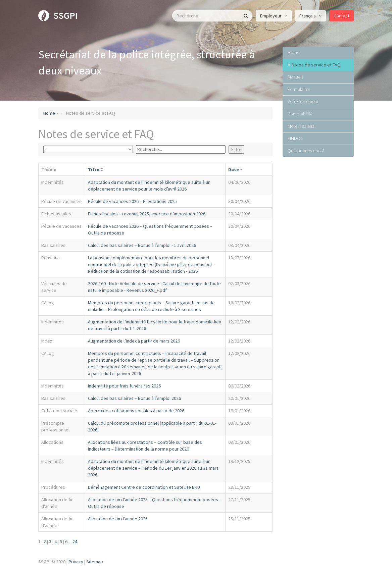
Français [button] (310, 16)
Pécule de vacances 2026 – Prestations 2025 (132, 201)
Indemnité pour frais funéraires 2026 (124, 386)
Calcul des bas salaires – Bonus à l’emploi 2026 (134, 398)
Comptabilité (300, 114)
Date (234, 169)
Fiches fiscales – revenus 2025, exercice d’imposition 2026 (147, 214)
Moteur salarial (302, 126)
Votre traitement (303, 101)
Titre (94, 169)
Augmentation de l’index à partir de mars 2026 (134, 341)
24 (75, 541)
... (70, 541)
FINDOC (295, 138)
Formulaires (299, 89)
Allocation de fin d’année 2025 (118, 519)
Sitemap (95, 562)
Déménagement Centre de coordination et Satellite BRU (144, 487)
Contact (341, 16)
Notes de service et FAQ (316, 65)
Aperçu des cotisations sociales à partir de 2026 (136, 411)
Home (49, 113)
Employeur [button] (274, 16)
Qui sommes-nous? (306, 151)
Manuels (296, 77)
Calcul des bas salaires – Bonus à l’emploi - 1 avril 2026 (142, 245)
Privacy (76, 562)
